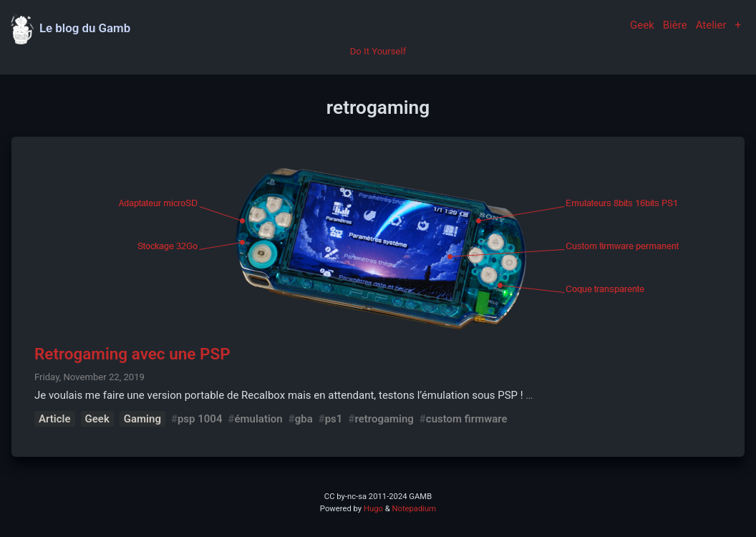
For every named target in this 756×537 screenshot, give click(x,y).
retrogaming (384, 419)
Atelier (711, 25)
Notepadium (414, 509)
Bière (675, 25)
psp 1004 (200, 419)
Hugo (373, 509)
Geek (642, 25)
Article (55, 419)
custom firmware (467, 419)
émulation (258, 419)
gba (304, 419)
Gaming (142, 419)
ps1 (334, 419)
